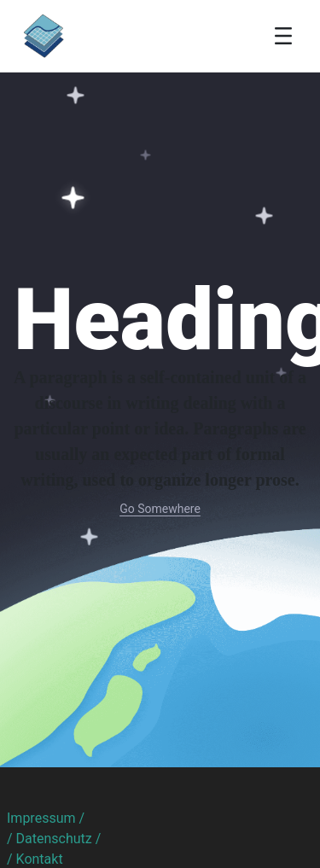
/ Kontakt (35, 859)
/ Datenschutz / (54, 839)
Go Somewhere (160, 509)
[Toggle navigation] (283, 36)
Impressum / (46, 818)
